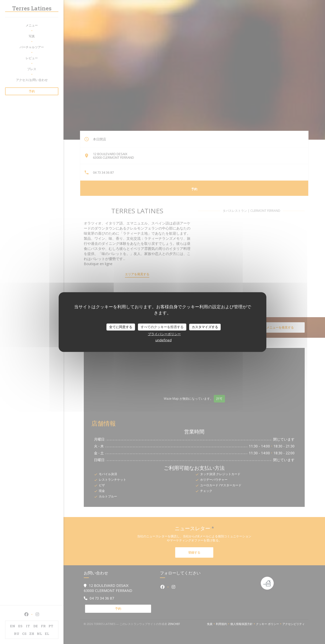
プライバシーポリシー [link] (164, 334)
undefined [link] (164, 340)
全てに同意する (121, 327)
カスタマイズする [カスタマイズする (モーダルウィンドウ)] (205, 327)
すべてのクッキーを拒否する (162, 327)
